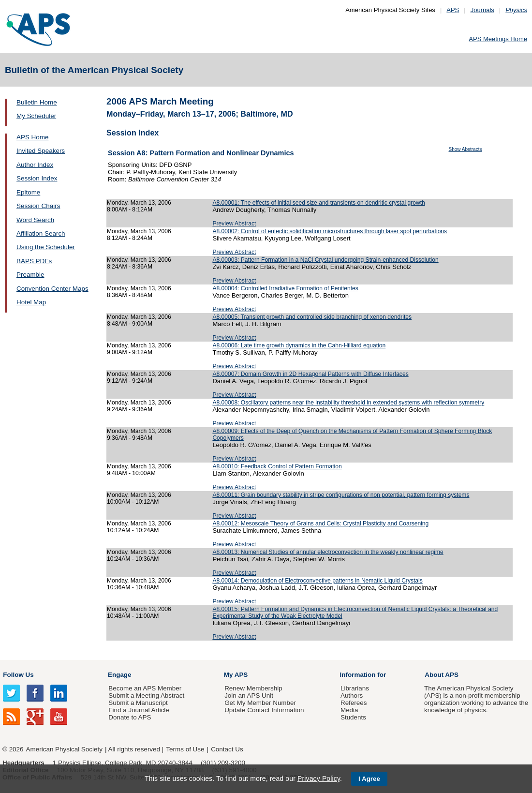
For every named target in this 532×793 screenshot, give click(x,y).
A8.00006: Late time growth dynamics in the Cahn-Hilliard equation (299, 345)
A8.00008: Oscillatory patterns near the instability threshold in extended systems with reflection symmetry (348, 403)
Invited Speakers (41, 151)
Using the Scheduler (46, 247)
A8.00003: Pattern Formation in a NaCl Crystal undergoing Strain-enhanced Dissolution (325, 260)
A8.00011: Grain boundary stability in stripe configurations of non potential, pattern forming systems (341, 495)
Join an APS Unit (249, 696)
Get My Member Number (260, 703)
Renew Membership (253, 688)
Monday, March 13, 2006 (139, 203)
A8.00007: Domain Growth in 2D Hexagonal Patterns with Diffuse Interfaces (310, 374)
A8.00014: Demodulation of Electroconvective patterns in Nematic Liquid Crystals (317, 581)
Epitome (28, 192)
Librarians (355, 688)
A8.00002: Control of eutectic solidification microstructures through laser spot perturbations (330, 231)
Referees (354, 703)
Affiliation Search (41, 233)
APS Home (32, 137)
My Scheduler (36, 116)
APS (453, 10)
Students (353, 717)
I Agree (369, 779)
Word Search (35, 220)
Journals (482, 10)
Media (349, 710)
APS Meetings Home (498, 39)
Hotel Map (31, 302)
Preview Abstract (234, 224)
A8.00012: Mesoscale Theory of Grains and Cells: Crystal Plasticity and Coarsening (320, 524)
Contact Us (227, 749)
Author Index (35, 165)
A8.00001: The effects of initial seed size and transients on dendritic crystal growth (318, 203)
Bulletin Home (37, 102)
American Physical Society (64, 749)
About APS (442, 675)
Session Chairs (38, 206)
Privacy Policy (319, 778)
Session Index (37, 178)
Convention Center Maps (52, 289)
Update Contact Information (264, 710)
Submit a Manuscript (138, 703)
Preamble (30, 275)
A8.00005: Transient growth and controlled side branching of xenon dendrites (312, 317)
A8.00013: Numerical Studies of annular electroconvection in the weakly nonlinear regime (328, 552)
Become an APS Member (145, 688)
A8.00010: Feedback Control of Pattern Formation (277, 466)
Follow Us (18, 675)
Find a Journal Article (139, 710)
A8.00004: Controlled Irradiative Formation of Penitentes (285, 288)
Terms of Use (185, 749)
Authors (352, 696)
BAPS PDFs (34, 261)
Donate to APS (130, 717)
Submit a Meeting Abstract (146, 696)
